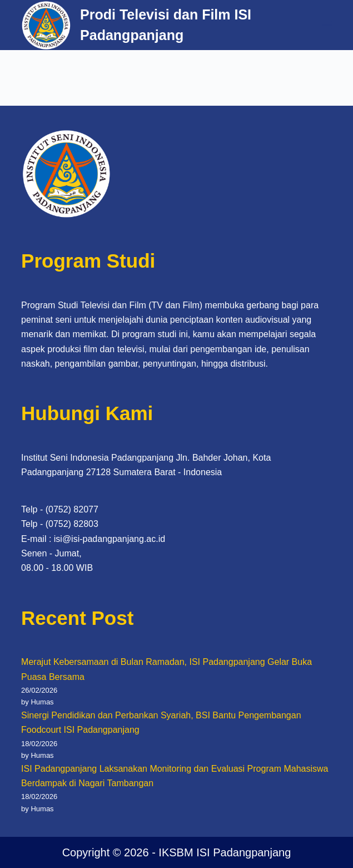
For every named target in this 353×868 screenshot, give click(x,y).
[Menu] (327, 25)
